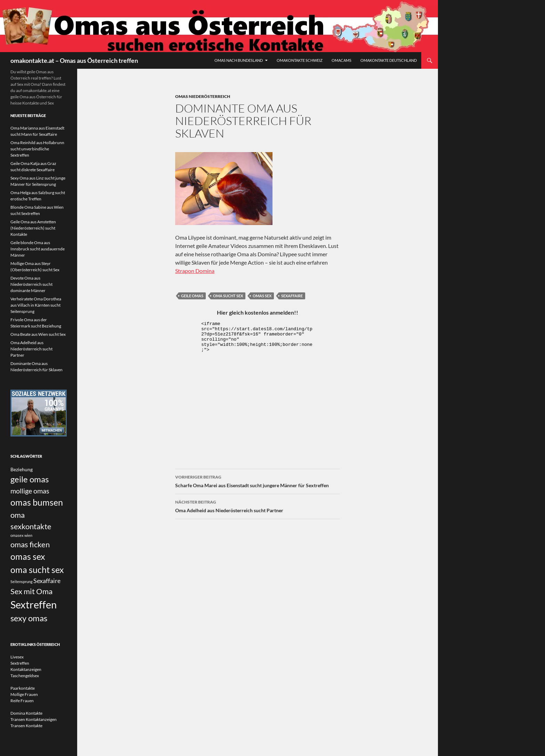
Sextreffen (20, 663)
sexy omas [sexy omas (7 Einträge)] (29, 618)
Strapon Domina (195, 271)
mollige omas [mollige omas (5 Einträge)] (30, 491)
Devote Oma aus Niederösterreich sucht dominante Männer (31, 284)
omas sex (262, 296)
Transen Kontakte (26, 726)
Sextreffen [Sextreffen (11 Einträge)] (34, 604)
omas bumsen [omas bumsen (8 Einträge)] (37, 502)
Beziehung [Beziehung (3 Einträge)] (22, 469)
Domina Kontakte (26, 713)
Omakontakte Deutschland (389, 60)
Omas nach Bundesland (239, 60)
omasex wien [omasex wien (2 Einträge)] (21, 535)
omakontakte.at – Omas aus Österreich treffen (74, 60)
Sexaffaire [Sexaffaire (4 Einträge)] (47, 581)
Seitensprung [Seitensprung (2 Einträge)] (22, 581)
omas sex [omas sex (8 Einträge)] (28, 556)
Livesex (17, 657)
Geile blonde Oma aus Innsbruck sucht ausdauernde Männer (38, 249)
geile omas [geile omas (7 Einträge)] (30, 479)
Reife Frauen (22, 701)
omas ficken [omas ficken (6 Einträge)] (30, 544)
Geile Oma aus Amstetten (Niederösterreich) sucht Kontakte (33, 228)
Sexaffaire (292, 296)
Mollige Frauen (24, 694)
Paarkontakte (23, 688)
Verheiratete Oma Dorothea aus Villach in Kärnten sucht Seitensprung (36, 305)
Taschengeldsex (25, 676)
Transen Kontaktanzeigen (34, 719)
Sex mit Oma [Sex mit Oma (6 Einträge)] (31, 591)
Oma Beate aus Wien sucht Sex (38, 334)
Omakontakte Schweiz (300, 60)
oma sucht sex (228, 296)
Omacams (341, 60)
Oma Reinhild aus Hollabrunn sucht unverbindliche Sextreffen (37, 149)
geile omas (192, 296)
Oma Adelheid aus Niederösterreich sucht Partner (258, 506)
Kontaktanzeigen (26, 669)
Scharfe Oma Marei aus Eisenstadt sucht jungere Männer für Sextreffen (258, 481)
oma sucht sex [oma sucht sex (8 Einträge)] (37, 570)
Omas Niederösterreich (203, 96)
